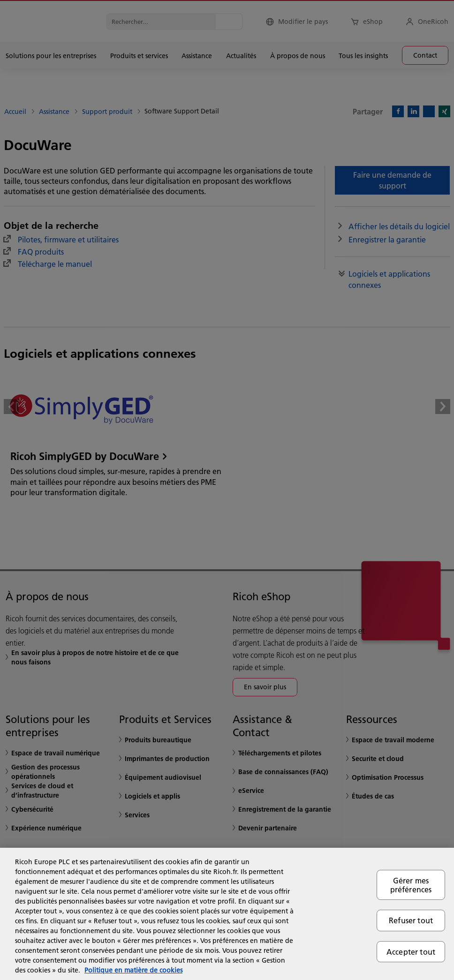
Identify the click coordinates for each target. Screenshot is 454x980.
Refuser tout (411, 921)
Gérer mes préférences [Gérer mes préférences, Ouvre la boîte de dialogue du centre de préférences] (411, 885)
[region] (227, 914)
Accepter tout (411, 952)
